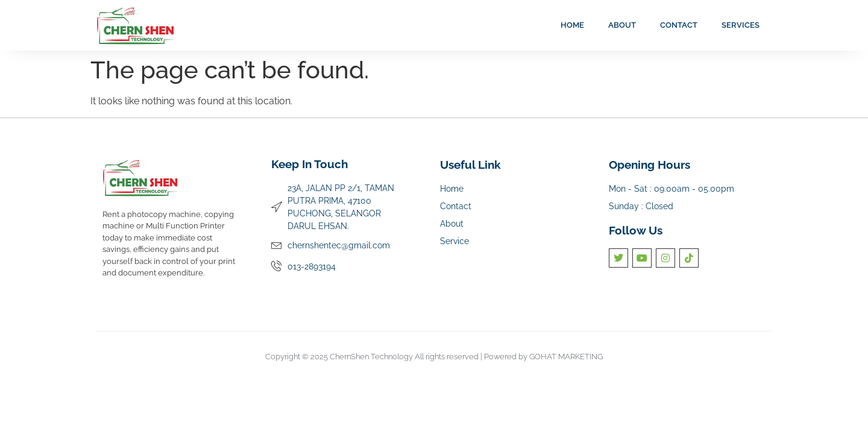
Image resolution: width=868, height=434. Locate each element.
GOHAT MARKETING (566, 357)
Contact (679, 25)
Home (572, 25)
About (622, 25)
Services (741, 25)
